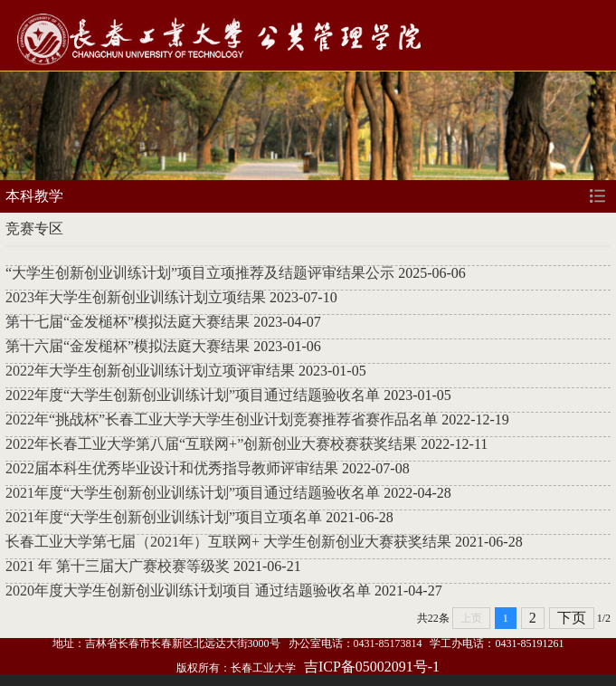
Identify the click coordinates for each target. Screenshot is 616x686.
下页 (572, 618)
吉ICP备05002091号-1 (372, 667)
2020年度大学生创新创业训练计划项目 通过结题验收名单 (188, 591)
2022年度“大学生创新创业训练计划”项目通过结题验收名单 (193, 395)
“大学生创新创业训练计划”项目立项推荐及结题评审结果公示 (200, 273)
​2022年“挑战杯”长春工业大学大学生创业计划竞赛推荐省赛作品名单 (222, 419)
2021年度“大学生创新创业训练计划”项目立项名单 (164, 517)
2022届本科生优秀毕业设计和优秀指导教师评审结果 (172, 468)
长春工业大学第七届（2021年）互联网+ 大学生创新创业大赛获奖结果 (228, 542)
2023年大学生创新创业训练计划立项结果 (136, 297)
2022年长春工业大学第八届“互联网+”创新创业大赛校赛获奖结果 (211, 444)
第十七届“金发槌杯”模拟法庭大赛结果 (128, 322)
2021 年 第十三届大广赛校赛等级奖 (118, 566)
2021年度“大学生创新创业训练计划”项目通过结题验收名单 (193, 493)
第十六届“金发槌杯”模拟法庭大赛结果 (128, 346)
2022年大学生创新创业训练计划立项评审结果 (150, 371)
